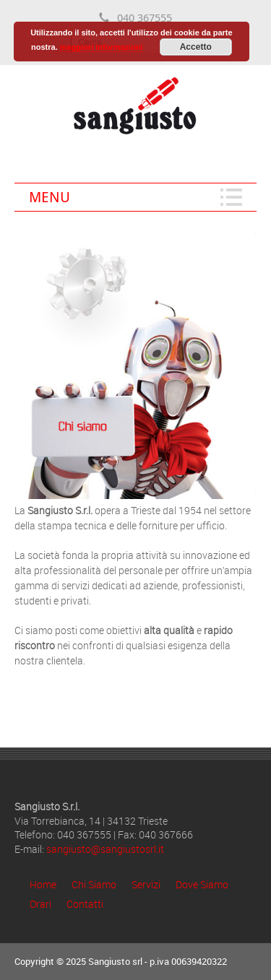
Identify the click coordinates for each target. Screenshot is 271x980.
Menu (50, 197)
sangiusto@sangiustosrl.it (105, 849)
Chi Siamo (94, 884)
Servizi (146, 884)
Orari (40, 904)
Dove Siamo (202, 884)
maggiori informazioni (102, 47)
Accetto (196, 47)
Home (43, 884)
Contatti (85, 904)
